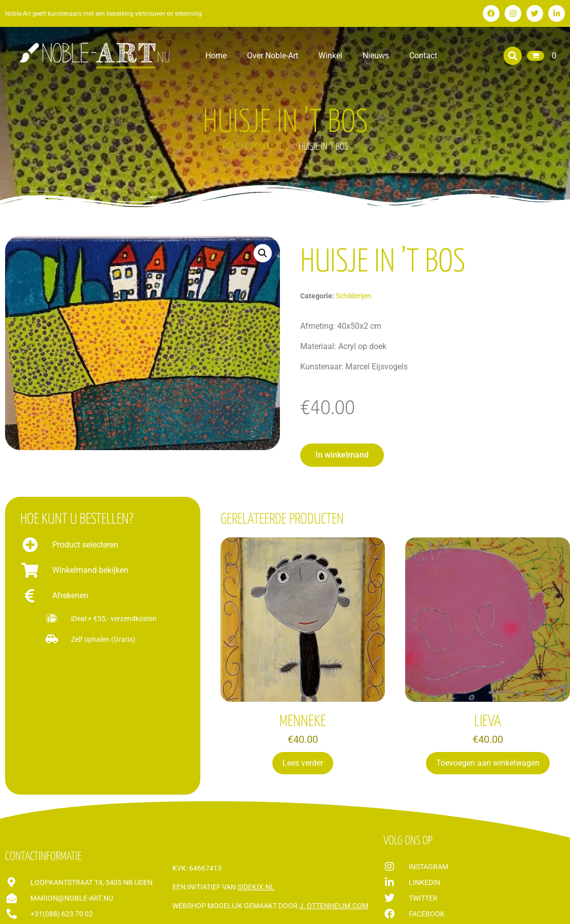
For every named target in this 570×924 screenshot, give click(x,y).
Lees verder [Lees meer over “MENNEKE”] (303, 763)
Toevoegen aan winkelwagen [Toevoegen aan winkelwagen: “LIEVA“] (488, 763)
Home (216, 56)
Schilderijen (353, 296)
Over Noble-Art (273, 56)
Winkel (330, 56)
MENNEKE (303, 722)
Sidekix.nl (256, 887)
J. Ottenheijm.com (334, 906)
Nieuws (376, 56)
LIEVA (488, 722)
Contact (423, 56)
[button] (513, 56)
